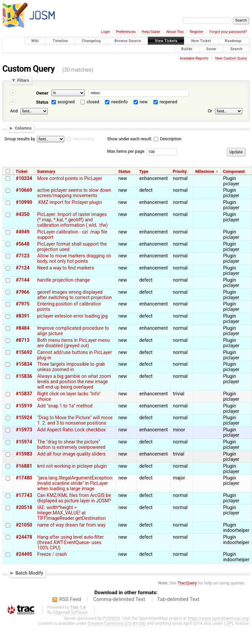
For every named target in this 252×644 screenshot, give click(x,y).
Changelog (91, 41)
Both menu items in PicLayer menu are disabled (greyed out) (73, 343)
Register (196, 32)
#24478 (24, 537)
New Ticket (201, 41)
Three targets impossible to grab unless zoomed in (71, 367)
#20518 (24, 507)
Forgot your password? (228, 32)
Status (42, 102)
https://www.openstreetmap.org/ (219, 618)
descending (84, 139)
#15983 (24, 454)
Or (210, 111)
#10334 (24, 178)
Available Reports (194, 58)
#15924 (24, 418)
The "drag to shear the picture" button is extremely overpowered (71, 444)
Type (144, 171)
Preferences (126, 32)
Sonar (211, 49)
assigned (66, 102)
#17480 (24, 478)
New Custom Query (231, 58)
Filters (23, 81)
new (143, 102)
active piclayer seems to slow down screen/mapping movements (74, 193)
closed (93, 102)
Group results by (20, 139)
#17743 (24, 495)
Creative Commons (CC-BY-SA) (117, 623)
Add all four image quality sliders (71, 454)
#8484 (23, 328)
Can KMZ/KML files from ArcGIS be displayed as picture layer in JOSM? (74, 498)
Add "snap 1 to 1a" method (65, 406)
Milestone (205, 171)
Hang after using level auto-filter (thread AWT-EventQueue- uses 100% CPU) (70, 542)
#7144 (23, 280)
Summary (46, 171)
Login (105, 32)
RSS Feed (70, 599)
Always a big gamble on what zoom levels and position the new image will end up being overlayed (74, 382)
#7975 (23, 304)
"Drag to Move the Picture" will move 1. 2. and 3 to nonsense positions (75, 420)
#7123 (23, 256)
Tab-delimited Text (178, 599)
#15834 (24, 364)
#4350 (23, 214)
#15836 (24, 376)
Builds (187, 49)
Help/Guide (151, 32)
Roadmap (233, 41)
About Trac (175, 32)
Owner (42, 93)
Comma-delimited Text (119, 599)
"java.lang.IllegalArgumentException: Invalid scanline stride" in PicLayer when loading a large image (75, 483)
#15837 (24, 394)
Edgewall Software (70, 612)
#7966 (23, 292)
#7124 (23, 268)
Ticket (21, 171)
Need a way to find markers (65, 268)
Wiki (35, 41)
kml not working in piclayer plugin (72, 466)
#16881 (24, 466)
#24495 (24, 554)
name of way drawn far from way (71, 525)
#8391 (23, 316)
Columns (23, 128)
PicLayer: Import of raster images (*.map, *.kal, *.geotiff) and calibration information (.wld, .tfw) (72, 220)
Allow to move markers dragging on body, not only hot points (74, 258)
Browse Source (128, 41)
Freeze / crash (52, 554)
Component (234, 171)
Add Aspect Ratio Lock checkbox (71, 430)
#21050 (24, 525)
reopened (168, 102)
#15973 (24, 430)
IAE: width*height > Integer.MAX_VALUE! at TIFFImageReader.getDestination (71, 513)
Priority (180, 171)
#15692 (24, 352)
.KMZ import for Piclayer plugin (69, 202)
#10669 (24, 190)
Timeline (60, 41)
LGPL (229, 623)
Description (168, 139)
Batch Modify (29, 573)
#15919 (24, 406)
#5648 (23, 244)
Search (236, 49)
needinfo (119, 102)
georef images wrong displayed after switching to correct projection (74, 295)
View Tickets (166, 41)
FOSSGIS (111, 618)
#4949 (23, 232)
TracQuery (187, 583)
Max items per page (126, 151)
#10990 (24, 202)
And (14, 111)
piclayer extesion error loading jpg (72, 316)
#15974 (24, 442)
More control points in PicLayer (69, 178)
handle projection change (63, 280)
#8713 (23, 340)
